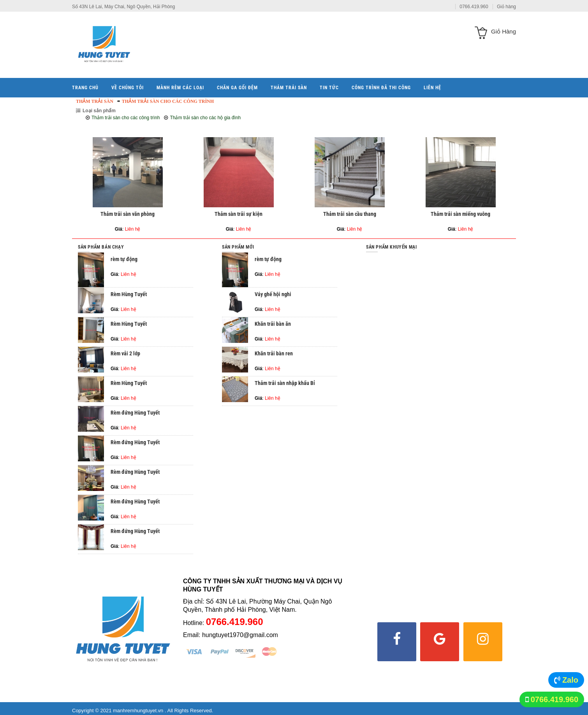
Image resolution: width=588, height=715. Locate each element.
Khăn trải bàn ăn (273, 324)
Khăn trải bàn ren (274, 353)
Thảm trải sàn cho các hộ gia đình (205, 118)
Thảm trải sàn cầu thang (350, 214)
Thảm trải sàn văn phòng (128, 214)
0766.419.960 (555, 699)
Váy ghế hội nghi (273, 294)
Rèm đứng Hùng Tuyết (135, 413)
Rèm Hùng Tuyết (129, 294)
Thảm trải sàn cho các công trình (168, 101)
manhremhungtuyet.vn (139, 711)
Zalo (570, 680)
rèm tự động (124, 259)
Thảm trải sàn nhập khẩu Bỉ (285, 383)
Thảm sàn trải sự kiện (239, 214)
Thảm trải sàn (95, 101)
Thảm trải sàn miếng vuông (460, 214)
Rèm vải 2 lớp (125, 353)
